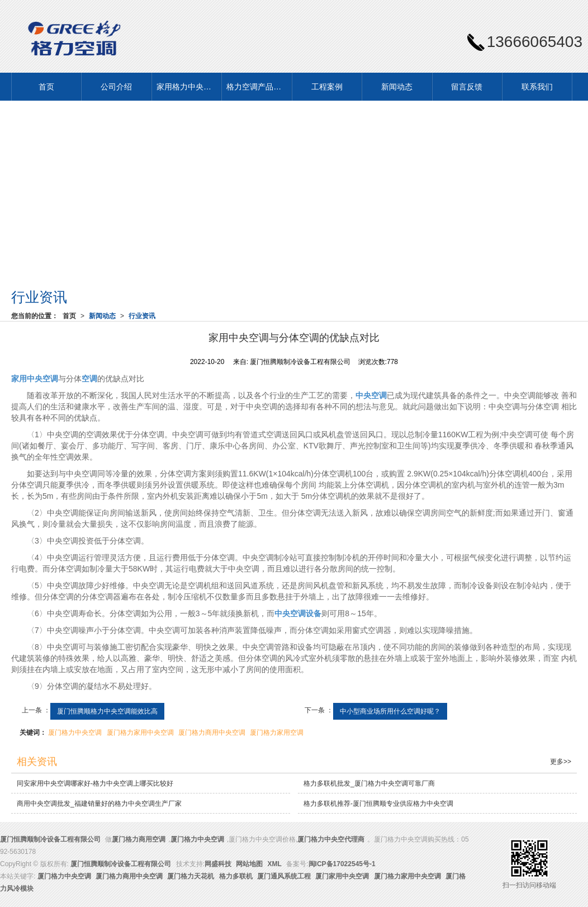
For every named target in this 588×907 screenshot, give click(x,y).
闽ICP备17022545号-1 (342, 864)
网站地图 (249, 864)
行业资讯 (142, 316)
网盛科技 (218, 864)
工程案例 (327, 87)
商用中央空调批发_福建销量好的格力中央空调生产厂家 (99, 804)
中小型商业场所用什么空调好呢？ (390, 711)
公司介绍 (116, 87)
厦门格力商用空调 (139, 839)
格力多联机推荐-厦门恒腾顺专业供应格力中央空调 (378, 804)
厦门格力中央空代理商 (331, 839)
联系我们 (537, 87)
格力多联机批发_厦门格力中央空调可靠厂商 (369, 783)
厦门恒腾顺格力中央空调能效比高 (107, 711)
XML (275, 864)
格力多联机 (236, 876)
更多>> (561, 762)
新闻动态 (397, 87)
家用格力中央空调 (188, 87)
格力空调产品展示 (258, 87)
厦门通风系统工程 (284, 876)
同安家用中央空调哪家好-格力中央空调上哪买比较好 (95, 783)
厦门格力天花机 (191, 876)
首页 (46, 87)
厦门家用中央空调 (342, 876)
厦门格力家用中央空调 (140, 733)
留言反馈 (467, 87)
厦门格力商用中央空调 (212, 733)
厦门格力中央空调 (75, 733)
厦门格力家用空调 (277, 733)
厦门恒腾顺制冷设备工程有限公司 (50, 839)
